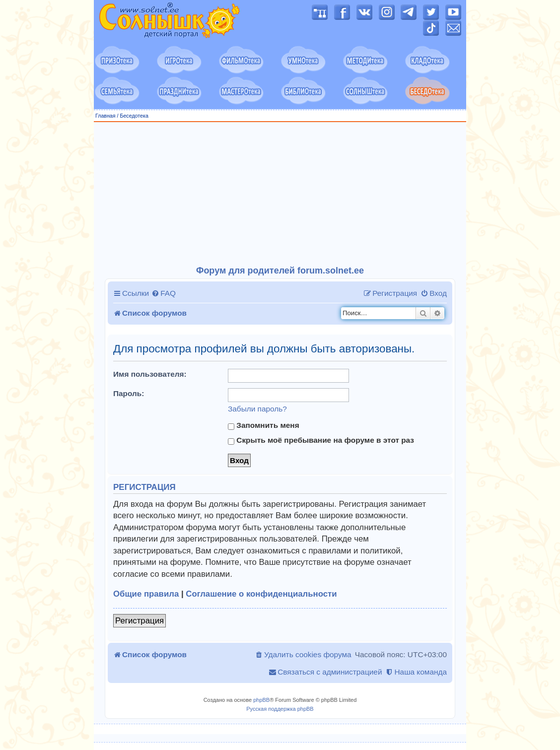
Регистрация (140, 621)
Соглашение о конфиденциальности (261, 594)
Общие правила (146, 594)
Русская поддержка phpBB (280, 709)
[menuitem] (164, 293)
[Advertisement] (280, 194)
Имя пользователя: (150, 374)
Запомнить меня (264, 425)
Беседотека (134, 116)
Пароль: (129, 393)
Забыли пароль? (257, 409)
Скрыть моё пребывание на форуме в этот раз (321, 440)
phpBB (261, 700)
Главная (105, 116)
